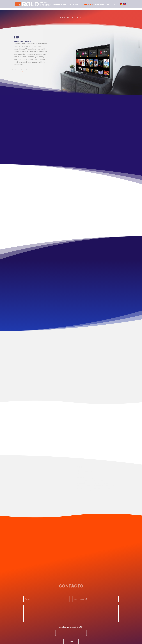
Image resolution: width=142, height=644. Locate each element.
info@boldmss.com (25, 72)
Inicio (49, 5)
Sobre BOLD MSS (60, 5)
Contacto (110, 5)
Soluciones (75, 5)
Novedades (99, 5)
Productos (86, 5)
